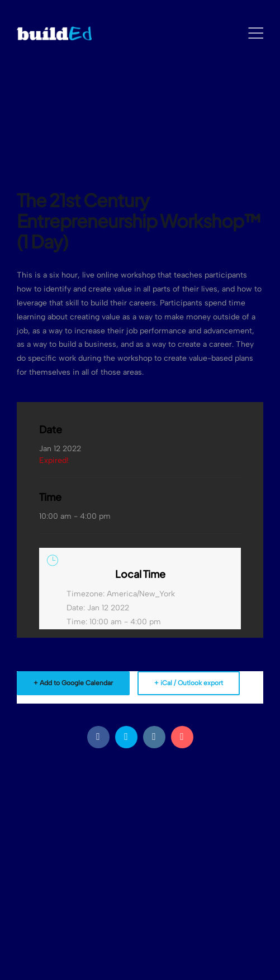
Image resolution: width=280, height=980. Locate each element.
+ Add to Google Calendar (73, 683)
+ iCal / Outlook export (189, 683)
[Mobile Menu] (256, 34)
